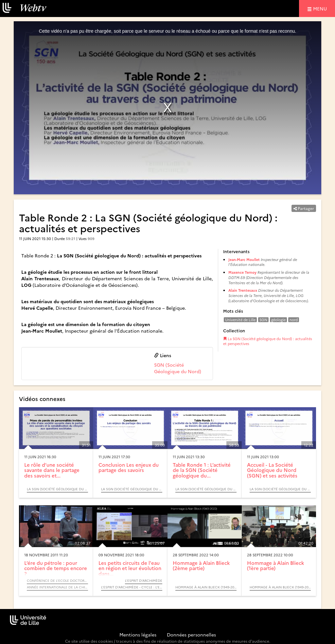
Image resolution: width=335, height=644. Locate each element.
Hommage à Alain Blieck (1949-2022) (206, 587)
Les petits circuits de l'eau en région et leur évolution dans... (130, 568)
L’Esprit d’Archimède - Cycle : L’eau (132, 587)
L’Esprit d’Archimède (144, 581)
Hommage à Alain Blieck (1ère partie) (275, 566)
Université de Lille (240, 320)
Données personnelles (191, 635)
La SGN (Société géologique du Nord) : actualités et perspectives (268, 341)
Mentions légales (138, 635)
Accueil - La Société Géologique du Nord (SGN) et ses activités (272, 470)
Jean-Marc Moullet (244, 260)
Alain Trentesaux (243, 290)
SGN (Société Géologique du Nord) (178, 368)
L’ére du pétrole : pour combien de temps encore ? (56, 568)
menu (321, 8)
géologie (278, 320)
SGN (263, 320)
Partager (304, 208)
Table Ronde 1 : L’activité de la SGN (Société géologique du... (202, 470)
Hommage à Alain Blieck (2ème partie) (201, 566)
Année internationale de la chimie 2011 (57, 587)
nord (294, 320)
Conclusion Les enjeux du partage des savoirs (129, 467)
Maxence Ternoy (242, 272)
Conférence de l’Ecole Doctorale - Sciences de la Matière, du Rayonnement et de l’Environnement (57, 581)
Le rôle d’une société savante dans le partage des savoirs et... (52, 470)
